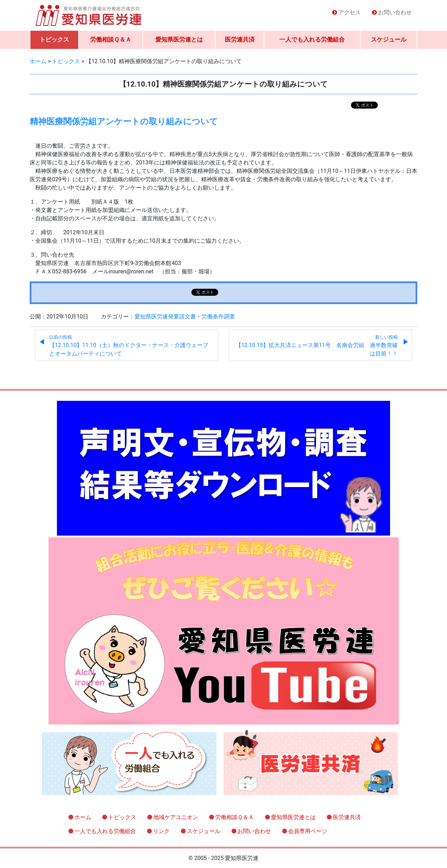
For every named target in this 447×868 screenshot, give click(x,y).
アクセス (350, 12)
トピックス (54, 39)
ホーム (83, 817)
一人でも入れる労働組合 (312, 39)
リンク (161, 831)
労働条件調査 (218, 317)
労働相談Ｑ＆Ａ (111, 39)
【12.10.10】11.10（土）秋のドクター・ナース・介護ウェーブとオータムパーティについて (129, 346)
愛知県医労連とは (179, 39)
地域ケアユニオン (176, 817)
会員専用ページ (308, 831)
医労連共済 (240, 39)
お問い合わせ (395, 12)
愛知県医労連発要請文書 (165, 317)
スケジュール (389, 39)
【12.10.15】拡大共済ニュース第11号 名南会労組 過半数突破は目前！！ (317, 346)
